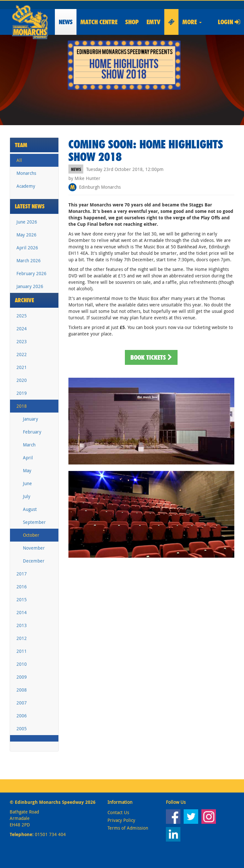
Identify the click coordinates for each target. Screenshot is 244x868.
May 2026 (26, 235)
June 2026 (27, 222)
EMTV (153, 22)
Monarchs (26, 173)
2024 (22, 329)
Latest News (30, 206)
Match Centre (99, 22)
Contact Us (118, 812)
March (29, 445)
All (19, 160)
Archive (25, 300)
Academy (26, 186)
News (66, 22)
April (28, 458)
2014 (22, 612)
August (30, 509)
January (30, 419)
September (34, 522)
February (32, 432)
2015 (22, 599)
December (34, 561)
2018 (22, 406)
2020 (22, 380)
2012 (22, 638)
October (31, 535)
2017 (22, 574)
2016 (22, 587)
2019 (22, 393)
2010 (22, 664)
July (27, 496)
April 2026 (27, 248)
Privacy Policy (121, 820)
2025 (22, 316)
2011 (22, 651)
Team (21, 145)
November (34, 548)
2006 (22, 716)
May (27, 470)
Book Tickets (151, 357)
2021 (22, 367)
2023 (22, 341)
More (192, 22)
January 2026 (30, 286)
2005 (22, 728)
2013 (22, 625)
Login (229, 22)
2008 (22, 690)
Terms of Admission (128, 828)
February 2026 (31, 273)
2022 (22, 354)
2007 (22, 703)
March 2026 (29, 260)
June (27, 483)
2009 (22, 677)
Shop (132, 22)
